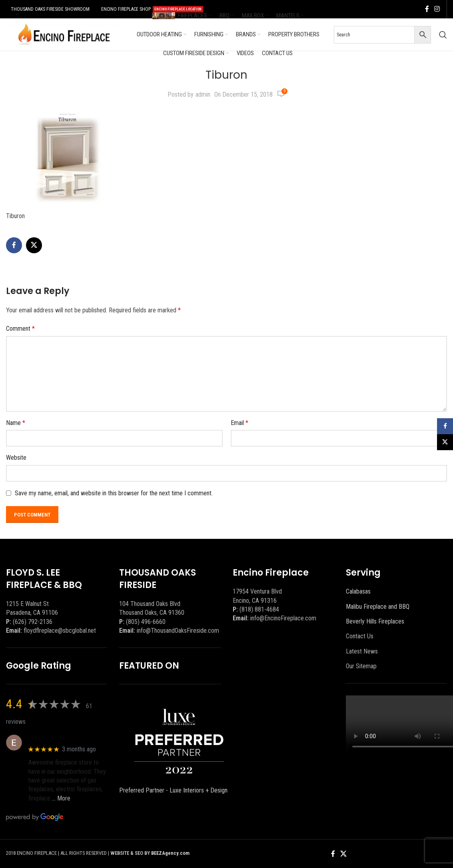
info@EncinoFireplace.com (283, 618)
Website (16, 458)
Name (16, 423)
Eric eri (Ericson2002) (57, 738)
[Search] (443, 35)
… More (61, 798)
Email (239, 423)
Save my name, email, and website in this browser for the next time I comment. (114, 493)
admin (203, 94)
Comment (20, 329)
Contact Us (360, 636)
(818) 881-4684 (259, 609)
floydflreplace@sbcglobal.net (60, 631)
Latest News (362, 651)
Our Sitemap (361, 666)
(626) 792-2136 (33, 622)
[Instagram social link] (437, 9)
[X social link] (34, 245)
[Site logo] (64, 34)
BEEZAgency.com (170, 853)
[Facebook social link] (427, 9)
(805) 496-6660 (146, 622)
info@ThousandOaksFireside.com (178, 631)
